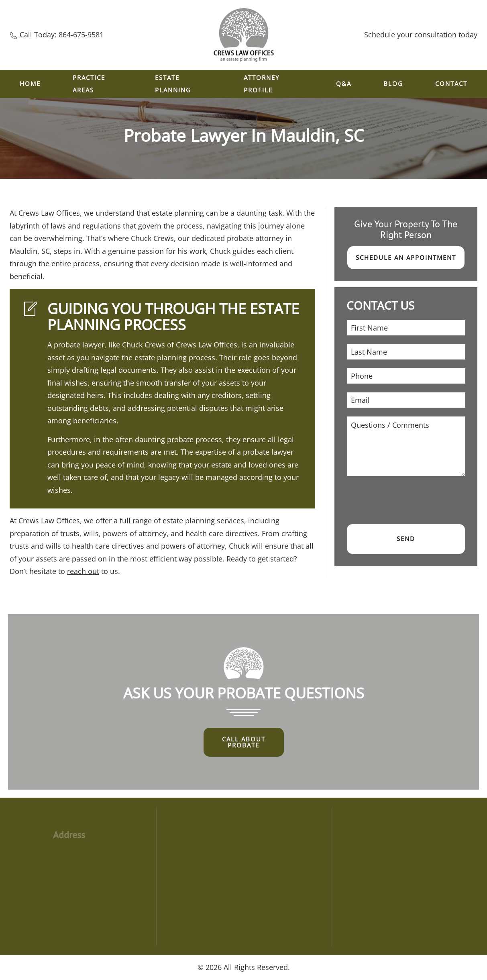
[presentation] (408, 500)
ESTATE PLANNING (173, 84)
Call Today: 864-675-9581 (62, 35)
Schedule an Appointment (406, 257)
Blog (393, 84)
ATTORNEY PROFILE (262, 84)
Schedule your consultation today (421, 35)
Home (30, 84)
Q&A (344, 84)
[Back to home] (244, 35)
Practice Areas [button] (89, 84)
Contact (451, 84)
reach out (83, 571)
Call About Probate (244, 742)
